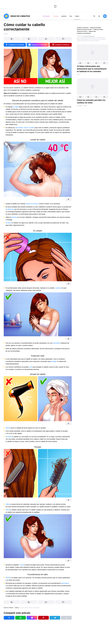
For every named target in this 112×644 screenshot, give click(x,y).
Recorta (8, 578)
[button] (81, 63)
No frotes (9, 437)
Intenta (8, 428)
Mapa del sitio (92, 31)
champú (14, 217)
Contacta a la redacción (83, 28)
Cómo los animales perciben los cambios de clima (91, 101)
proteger (54, 361)
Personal (46, 16)
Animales (80, 106)
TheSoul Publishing (89, 36)
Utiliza (8, 504)
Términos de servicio (82, 31)
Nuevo (56, 16)
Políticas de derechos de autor (84, 30)
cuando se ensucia (32, 204)
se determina (10, 209)
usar (31, 367)
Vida (78, 74)
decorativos (65, 583)
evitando (58, 288)
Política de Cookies (98, 30)
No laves (8, 223)
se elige (16, 107)
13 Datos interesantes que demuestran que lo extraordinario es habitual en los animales (92, 69)
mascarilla (56, 343)
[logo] (17, 16)
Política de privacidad (96, 28)
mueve (22, 565)
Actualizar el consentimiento (84, 33)
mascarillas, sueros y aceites (25, 128)
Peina (8, 510)
